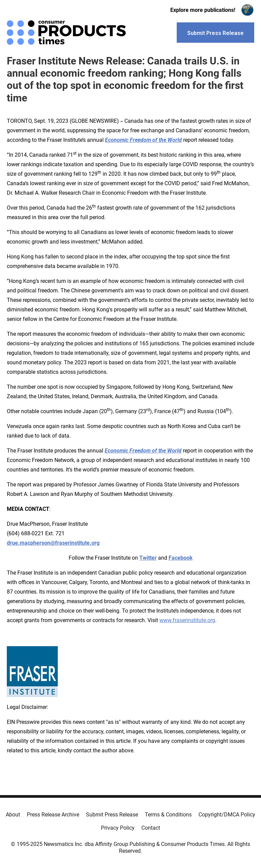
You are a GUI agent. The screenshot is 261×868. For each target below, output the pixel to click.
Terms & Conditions (168, 815)
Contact (151, 828)
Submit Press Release (112, 815)
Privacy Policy (118, 828)
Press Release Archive (53, 815)
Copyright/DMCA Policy (227, 815)
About (13, 815)
